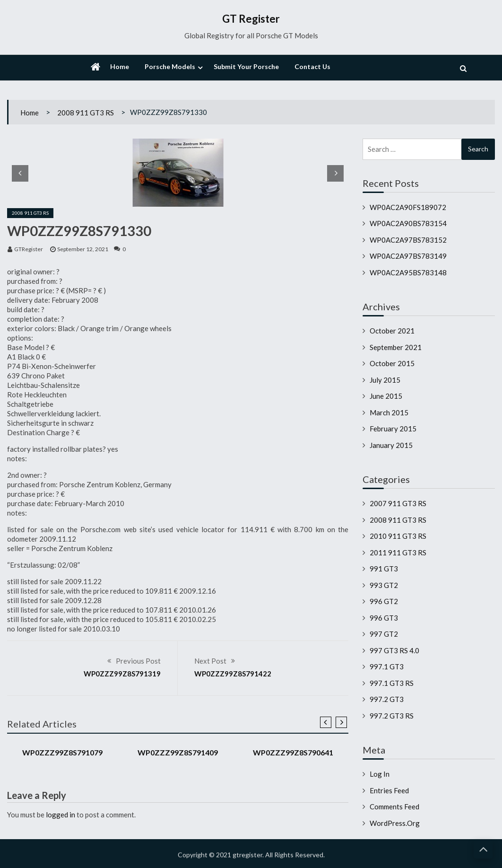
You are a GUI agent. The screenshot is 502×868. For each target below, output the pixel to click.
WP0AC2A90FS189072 (408, 207)
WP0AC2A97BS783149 (408, 256)
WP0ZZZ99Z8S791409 (178, 752)
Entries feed (389, 790)
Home (120, 66)
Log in (380, 774)
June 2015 (386, 396)
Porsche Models (170, 66)
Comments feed (394, 807)
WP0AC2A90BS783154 (408, 223)
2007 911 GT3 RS (398, 503)
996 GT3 (384, 618)
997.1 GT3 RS (392, 683)
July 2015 (385, 380)
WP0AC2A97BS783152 (408, 240)
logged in (61, 815)
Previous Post (138, 661)
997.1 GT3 (387, 666)
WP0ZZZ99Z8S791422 (233, 674)
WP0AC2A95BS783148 (408, 272)
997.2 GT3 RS (392, 716)
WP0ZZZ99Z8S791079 (62, 752)
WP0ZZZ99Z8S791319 (122, 674)
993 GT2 (384, 585)
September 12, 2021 (83, 249)
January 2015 (391, 445)
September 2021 (396, 347)
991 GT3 (384, 569)
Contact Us (312, 66)
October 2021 (392, 331)
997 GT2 (384, 634)
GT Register (251, 19)
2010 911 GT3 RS (398, 536)
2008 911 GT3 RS (86, 113)
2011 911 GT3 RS (398, 552)
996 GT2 (384, 601)
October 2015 (392, 363)
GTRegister (29, 249)
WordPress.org (395, 823)
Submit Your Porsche (246, 66)
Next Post (210, 661)
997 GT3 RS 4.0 (394, 650)
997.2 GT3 (387, 699)
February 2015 (393, 429)
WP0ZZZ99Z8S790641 (293, 752)
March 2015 (389, 412)
